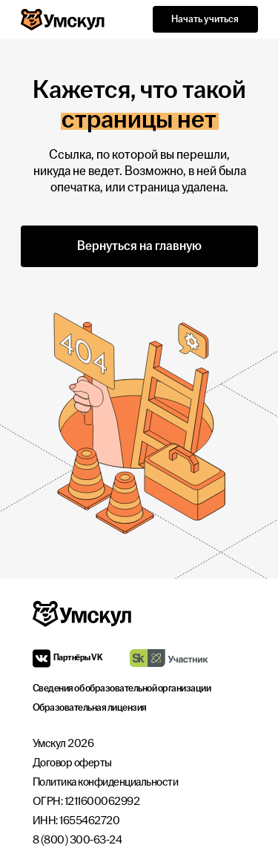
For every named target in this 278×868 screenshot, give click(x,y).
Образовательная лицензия (90, 707)
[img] (169, 658)
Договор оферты (72, 763)
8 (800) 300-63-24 (77, 840)
